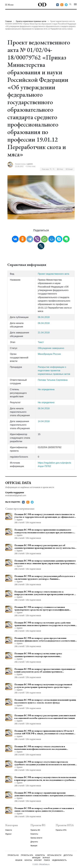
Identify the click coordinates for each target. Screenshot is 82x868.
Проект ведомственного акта (53, 274)
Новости (9, 830)
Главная (9, 21)
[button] (9, 5)
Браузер (38, 860)
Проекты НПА (61, 830)
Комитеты (34, 834)
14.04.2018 (44, 421)
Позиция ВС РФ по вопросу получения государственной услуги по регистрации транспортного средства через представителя (43, 686)
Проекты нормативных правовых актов (31, 21)
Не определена (46, 389)
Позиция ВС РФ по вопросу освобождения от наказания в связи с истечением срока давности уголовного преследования (44, 810)
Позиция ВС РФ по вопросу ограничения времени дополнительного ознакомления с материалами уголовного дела (45, 794)
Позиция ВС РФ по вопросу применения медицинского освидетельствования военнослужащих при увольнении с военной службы (44, 531)
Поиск (47, 860)
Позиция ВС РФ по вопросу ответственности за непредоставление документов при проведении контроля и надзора (45, 593)
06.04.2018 (44, 317)
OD (42, 4)
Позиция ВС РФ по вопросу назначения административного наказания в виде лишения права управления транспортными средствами (45, 562)
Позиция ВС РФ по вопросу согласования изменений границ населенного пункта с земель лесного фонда (45, 701)
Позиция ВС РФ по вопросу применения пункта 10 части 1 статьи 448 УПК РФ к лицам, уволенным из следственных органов (44, 732)
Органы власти (36, 838)
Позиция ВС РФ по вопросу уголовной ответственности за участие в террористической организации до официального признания (45, 516)
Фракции (34, 846)
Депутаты (34, 842)
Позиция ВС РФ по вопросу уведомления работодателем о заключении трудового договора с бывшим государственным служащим (45, 577)
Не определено (46, 402)
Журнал (8, 834)
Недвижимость (59, 860)
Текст (41, 342)
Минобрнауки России (49, 354)
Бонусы (28, 860)
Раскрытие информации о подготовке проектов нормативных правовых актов (54, 371)
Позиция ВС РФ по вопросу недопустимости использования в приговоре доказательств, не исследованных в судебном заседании (45, 779)
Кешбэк (19, 860)
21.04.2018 (44, 333)
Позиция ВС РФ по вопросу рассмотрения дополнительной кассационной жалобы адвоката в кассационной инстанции (45, 717)
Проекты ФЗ (35, 830)
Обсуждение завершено (51, 348)
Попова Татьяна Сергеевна (53, 380)
